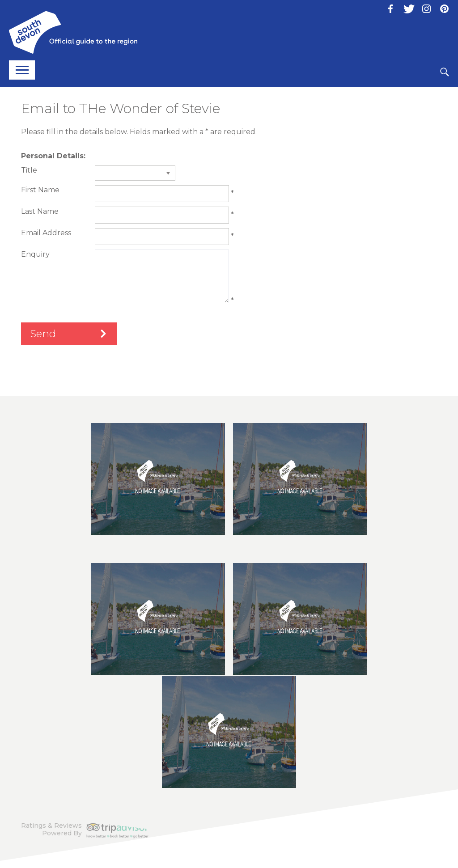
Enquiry (35, 254)
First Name (40, 190)
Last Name (40, 211)
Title (29, 170)
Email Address (46, 233)
